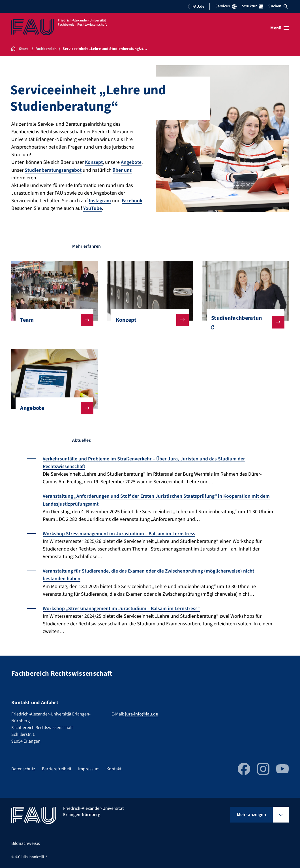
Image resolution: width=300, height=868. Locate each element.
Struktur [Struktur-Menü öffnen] (252, 6)
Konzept (94, 162)
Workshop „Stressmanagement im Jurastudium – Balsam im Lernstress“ (122, 607)
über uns (123, 170)
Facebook (132, 200)
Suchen (278, 6)
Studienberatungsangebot (53, 170)
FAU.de (196, 6)
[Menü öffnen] (279, 28)
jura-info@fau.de (142, 713)
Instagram (100, 200)
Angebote (132, 162)
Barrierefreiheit (57, 768)
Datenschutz (23, 768)
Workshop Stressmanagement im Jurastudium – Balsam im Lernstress (120, 533)
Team (52, 320)
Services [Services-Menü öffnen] (226, 6)
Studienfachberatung (243, 322)
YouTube (93, 208)
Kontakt (114, 768)
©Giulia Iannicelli (30, 856)
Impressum (89, 768)
